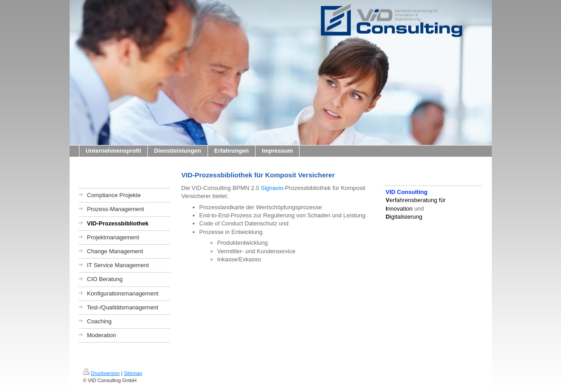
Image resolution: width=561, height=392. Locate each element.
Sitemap (133, 373)
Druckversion (102, 373)
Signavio (272, 188)
